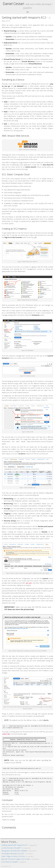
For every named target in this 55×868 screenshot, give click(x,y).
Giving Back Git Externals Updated (14, 851)
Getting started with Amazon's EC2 (14, 845)
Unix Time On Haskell (10, 862)
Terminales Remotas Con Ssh (13, 853)
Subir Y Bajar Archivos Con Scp (13, 856)
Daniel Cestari (13, 4)
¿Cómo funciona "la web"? (11, 848)
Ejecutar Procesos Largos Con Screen (16, 859)
